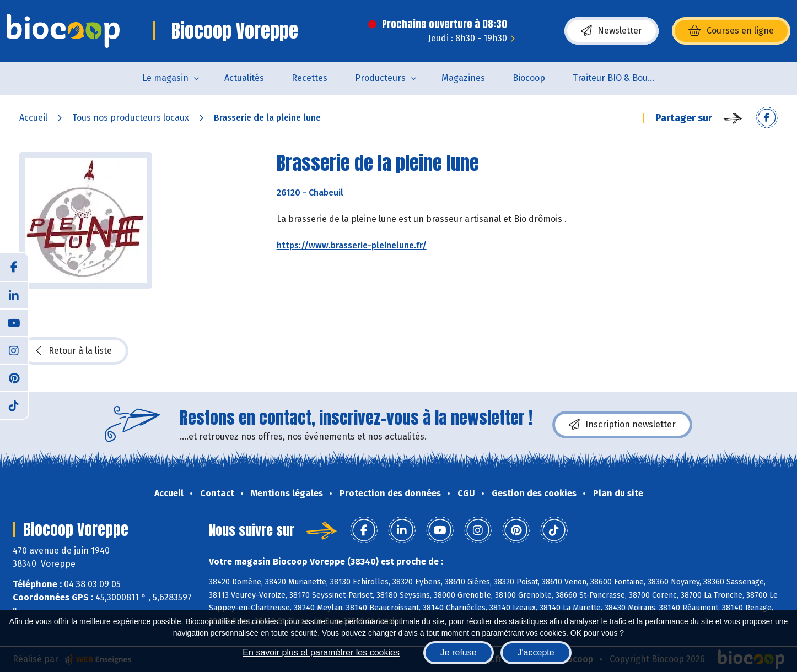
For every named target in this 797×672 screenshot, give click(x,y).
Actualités (244, 78)
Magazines (463, 78)
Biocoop (529, 78)
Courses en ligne (731, 31)
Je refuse (459, 652)
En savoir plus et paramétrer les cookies (321, 652)
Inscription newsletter (622, 425)
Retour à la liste (74, 351)
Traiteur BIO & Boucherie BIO (621, 78)
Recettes (309, 78)
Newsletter (612, 31)
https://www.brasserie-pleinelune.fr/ (352, 245)
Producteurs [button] (380, 78)
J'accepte (536, 652)
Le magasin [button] (165, 78)
